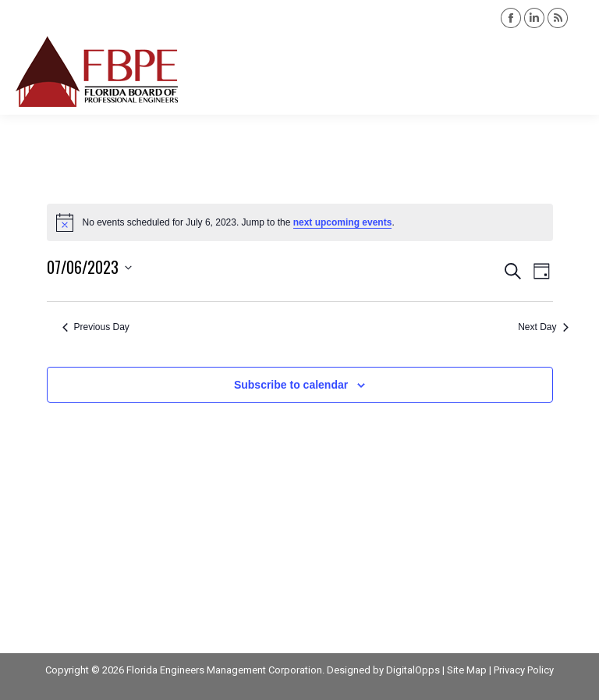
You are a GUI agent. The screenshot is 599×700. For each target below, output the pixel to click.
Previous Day (96, 327)
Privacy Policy (524, 670)
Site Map (467, 670)
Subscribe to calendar (291, 385)
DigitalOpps (413, 670)
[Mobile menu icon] (574, 72)
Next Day (543, 327)
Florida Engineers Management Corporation (224, 670)
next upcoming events (343, 222)
